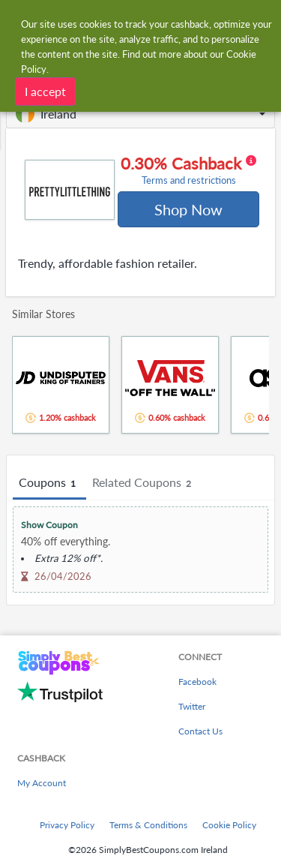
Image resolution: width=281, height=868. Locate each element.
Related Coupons (144, 483)
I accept (45, 90)
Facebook (197, 682)
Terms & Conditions (148, 825)
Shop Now (188, 209)
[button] (140, 114)
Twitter (192, 706)
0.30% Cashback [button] (188, 170)
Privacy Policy (67, 825)
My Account (42, 783)
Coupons (49, 483)
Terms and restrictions (189, 180)
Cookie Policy (229, 825)
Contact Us (200, 731)
